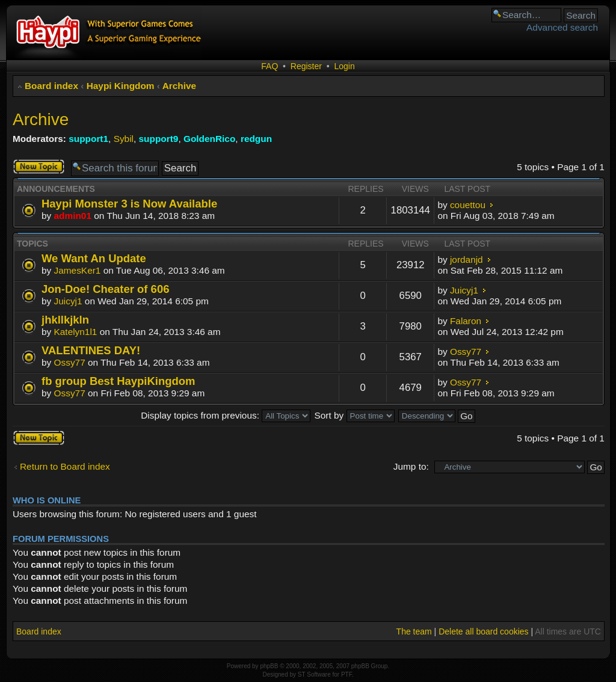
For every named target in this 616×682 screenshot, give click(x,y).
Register (306, 66)
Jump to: (411, 466)
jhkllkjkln (65, 320)
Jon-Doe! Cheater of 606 (105, 289)
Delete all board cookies (483, 631)
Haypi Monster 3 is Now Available (129, 204)
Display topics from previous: (226, 415)
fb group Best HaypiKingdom (118, 381)
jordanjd (467, 260)
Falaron (466, 321)
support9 (159, 139)
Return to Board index (65, 466)
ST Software (314, 674)
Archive (179, 86)
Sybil (124, 139)
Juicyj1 (68, 301)
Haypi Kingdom (121, 86)
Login (344, 66)
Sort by (355, 415)
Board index (51, 86)
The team (414, 631)
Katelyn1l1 (76, 332)
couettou (468, 205)
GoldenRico (209, 139)
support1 (88, 139)
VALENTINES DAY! (91, 350)
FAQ (269, 66)
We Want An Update (94, 258)
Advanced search (562, 27)
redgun (256, 139)
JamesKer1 (78, 270)
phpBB (269, 666)
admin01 (73, 216)
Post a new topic (39, 167)
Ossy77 (70, 362)
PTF (346, 674)
